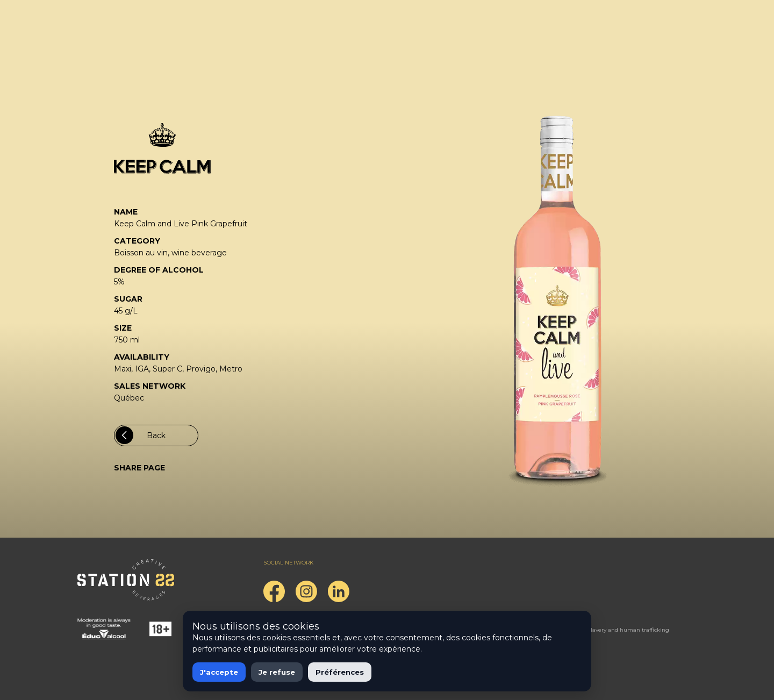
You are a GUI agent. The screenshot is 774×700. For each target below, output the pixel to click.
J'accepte (219, 672)
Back (141, 435)
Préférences (340, 672)
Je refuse (277, 672)
